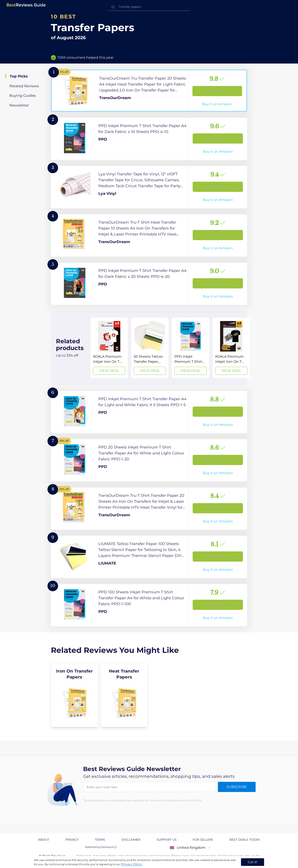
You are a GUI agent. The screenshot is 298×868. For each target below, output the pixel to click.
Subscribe (237, 787)
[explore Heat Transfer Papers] (124, 695)
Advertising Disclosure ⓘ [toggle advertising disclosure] (101, 847)
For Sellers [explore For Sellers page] (203, 840)
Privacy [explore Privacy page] (72, 840)
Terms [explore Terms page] (100, 840)
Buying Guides (22, 96)
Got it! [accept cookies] (253, 862)
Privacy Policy (132, 864)
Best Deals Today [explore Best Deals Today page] (245, 840)
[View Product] (149, 91)
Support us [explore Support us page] (167, 840)
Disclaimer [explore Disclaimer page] (131, 840)
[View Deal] (109, 348)
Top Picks (19, 76)
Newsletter (19, 105)
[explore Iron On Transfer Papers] (74, 695)
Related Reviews (24, 86)
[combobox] (149, 7)
